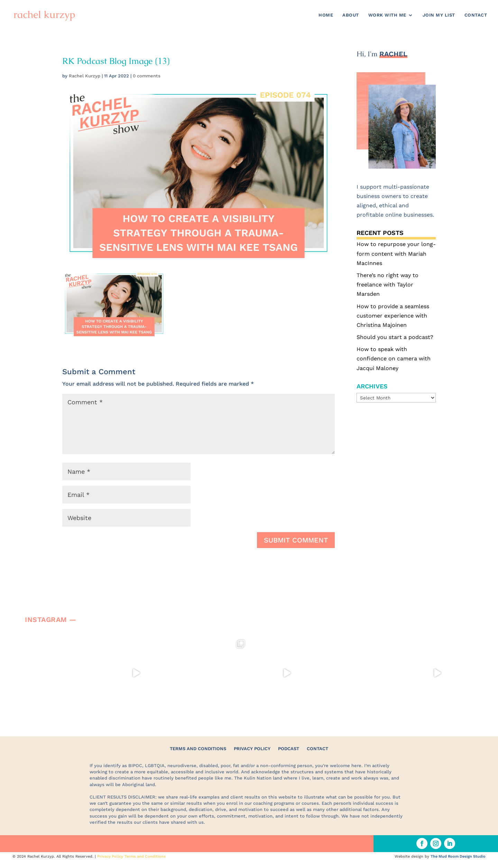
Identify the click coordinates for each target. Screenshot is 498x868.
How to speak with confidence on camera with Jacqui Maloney (394, 358)
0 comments (147, 76)
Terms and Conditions (198, 749)
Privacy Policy (252, 749)
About (351, 15)
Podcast (289, 749)
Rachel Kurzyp (85, 76)
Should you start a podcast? (395, 337)
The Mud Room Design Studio (458, 856)
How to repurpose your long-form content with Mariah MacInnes (396, 253)
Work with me (387, 15)
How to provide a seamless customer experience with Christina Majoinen (393, 316)
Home (326, 15)
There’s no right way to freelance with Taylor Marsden (388, 285)
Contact (476, 15)
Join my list (439, 15)
